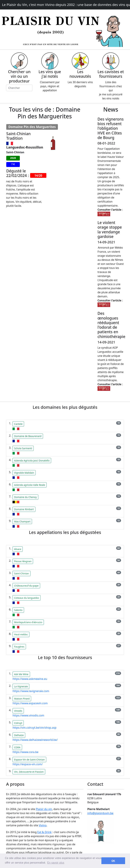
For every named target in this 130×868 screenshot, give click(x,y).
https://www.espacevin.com (30, 703)
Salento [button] (18, 610)
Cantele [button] (18, 424)
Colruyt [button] (18, 723)
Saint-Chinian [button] (21, 573)
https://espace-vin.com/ (28, 764)
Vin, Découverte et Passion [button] (29, 772)
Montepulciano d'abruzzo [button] (28, 622)
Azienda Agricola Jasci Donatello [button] (32, 461)
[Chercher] (19, 88)
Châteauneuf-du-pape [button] (26, 586)
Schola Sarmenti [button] (23, 448)
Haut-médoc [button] (21, 634)
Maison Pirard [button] (22, 699)
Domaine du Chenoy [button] (25, 497)
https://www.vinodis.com (28, 715)
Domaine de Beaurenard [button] (28, 436)
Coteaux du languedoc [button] (27, 598)
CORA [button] (17, 747)
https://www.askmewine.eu (30, 679)
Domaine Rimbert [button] (24, 509)
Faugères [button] (19, 647)
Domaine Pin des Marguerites (32, 127)
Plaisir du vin (44, 809)
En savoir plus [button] (56, 863)
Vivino (43, 825)
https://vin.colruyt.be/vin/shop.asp (34, 728)
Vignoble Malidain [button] (24, 473)
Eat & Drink (44, 832)
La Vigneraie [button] (21, 686)
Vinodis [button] (18, 711)
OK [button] (113, 861)
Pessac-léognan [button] (23, 561)
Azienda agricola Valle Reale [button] (30, 485)
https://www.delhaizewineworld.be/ (35, 740)
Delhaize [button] (19, 735)
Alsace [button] (18, 549)
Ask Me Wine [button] (21, 674)
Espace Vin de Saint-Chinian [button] (29, 760)
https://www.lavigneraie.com (31, 691)
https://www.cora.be (25, 752)
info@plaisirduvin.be (100, 813)
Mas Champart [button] (22, 521)
